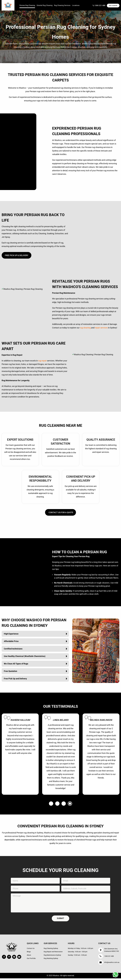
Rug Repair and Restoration (53, 953)
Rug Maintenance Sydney (52, 957)
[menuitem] (27, 3)
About (29, 957)
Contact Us (31, 950)
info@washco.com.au (112, 964)
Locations (76, 5)
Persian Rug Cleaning (27, 5)
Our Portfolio (31, 960)
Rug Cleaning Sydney (51, 950)
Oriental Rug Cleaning (45, 5)
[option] (20, 756)
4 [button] (70, 805)
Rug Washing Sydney (51, 960)
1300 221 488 (97, 6)
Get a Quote (112, 6)
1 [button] (51, 805)
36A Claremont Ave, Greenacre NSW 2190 (112, 952)
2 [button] (57, 805)
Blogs (29, 953)
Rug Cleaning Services (62, 5)
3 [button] (64, 805)
